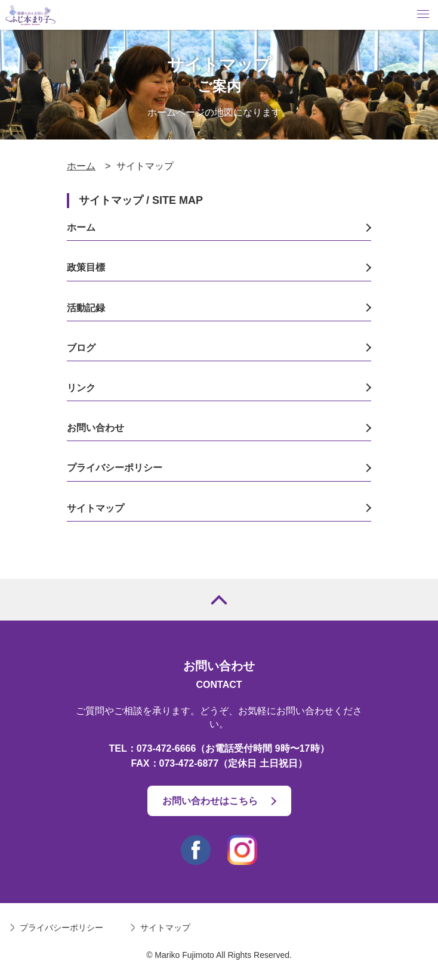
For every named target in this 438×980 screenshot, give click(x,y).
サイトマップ (95, 508)
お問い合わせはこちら (210, 801)
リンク (81, 388)
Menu (423, 14)
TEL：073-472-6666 (153, 748)
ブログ (81, 348)
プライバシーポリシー (115, 468)
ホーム (81, 166)
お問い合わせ (95, 428)
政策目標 (86, 267)
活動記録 (86, 308)
